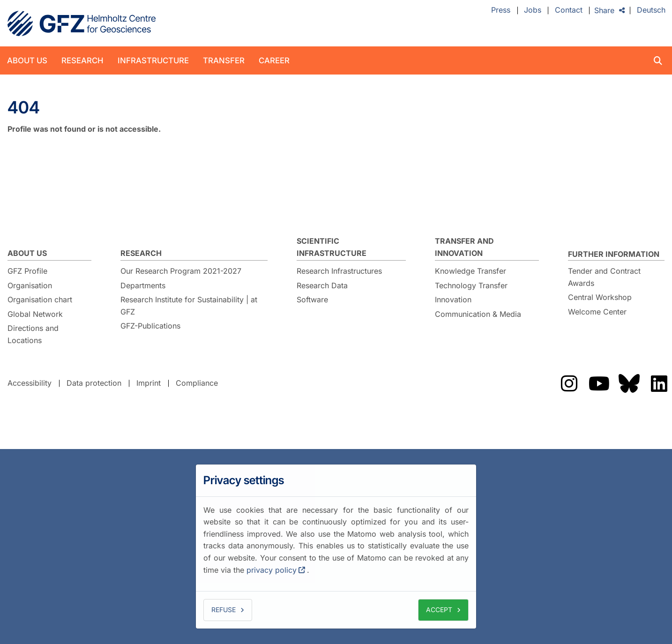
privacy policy (272, 570)
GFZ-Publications (150, 326)
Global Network (35, 314)
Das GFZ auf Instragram (569, 383)
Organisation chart (40, 300)
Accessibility (30, 383)
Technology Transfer (471, 285)
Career (274, 60)
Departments (143, 285)
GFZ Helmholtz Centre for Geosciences (82, 23)
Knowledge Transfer (470, 271)
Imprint (149, 383)
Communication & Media (478, 314)
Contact (569, 10)
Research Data (322, 285)
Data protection (94, 383)
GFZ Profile (27, 271)
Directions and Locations (33, 334)
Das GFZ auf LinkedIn (659, 383)
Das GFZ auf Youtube (599, 383)
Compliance (197, 383)
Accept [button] (439, 610)
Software (312, 300)
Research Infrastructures (339, 271)
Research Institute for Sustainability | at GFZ (189, 306)
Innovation (453, 300)
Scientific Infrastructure (332, 247)
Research (82, 60)
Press (501, 10)
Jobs (533, 10)
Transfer (224, 60)
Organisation (30, 285)
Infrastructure (153, 60)
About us (27, 60)
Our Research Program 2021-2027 (181, 271)
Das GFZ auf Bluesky (629, 383)
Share (604, 10)
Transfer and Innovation (464, 247)
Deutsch (651, 10)
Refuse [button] (224, 610)
